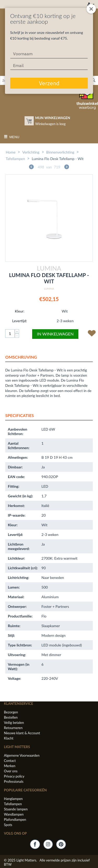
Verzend (49, 83)
